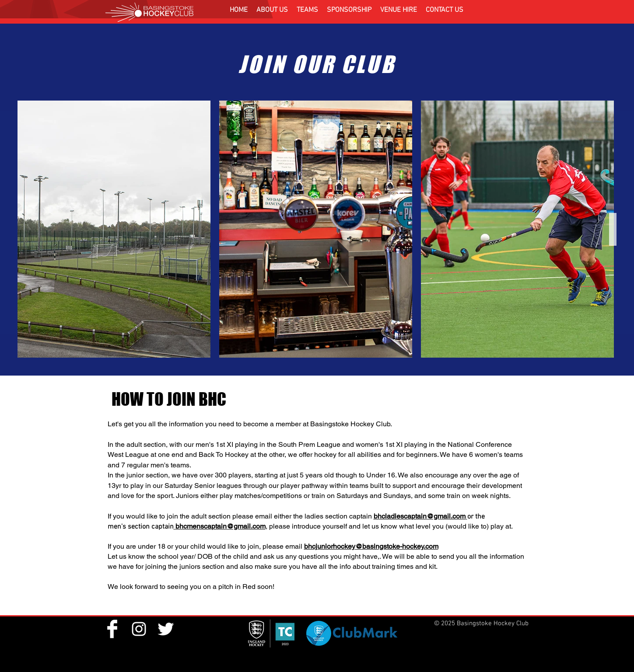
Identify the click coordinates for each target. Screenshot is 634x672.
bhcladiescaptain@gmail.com (420, 516)
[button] (272, 10)
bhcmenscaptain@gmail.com (221, 526)
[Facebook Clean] (112, 629)
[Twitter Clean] (166, 629)
